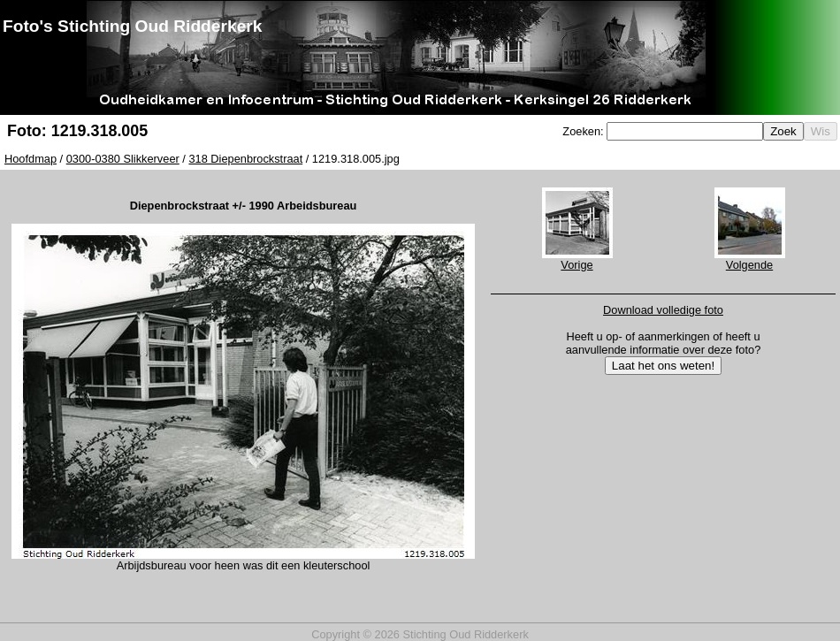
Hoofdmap (31, 159)
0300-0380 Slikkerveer (123, 159)
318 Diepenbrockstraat (245, 159)
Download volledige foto (663, 310)
